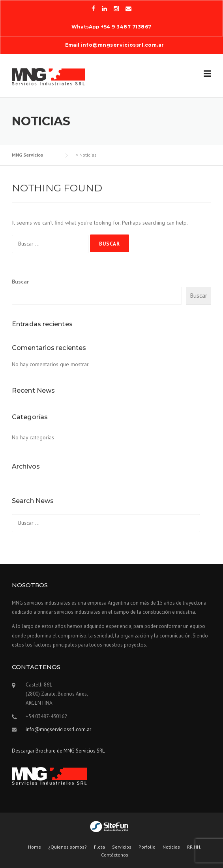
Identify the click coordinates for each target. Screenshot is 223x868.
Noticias (171, 847)
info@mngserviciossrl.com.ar (122, 45)
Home (35, 847)
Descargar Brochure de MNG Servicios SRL (58, 751)
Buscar (20, 282)
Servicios (122, 847)
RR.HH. (194, 847)
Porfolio (147, 847)
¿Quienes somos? (67, 847)
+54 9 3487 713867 (126, 27)
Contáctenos (115, 855)
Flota (99, 847)
